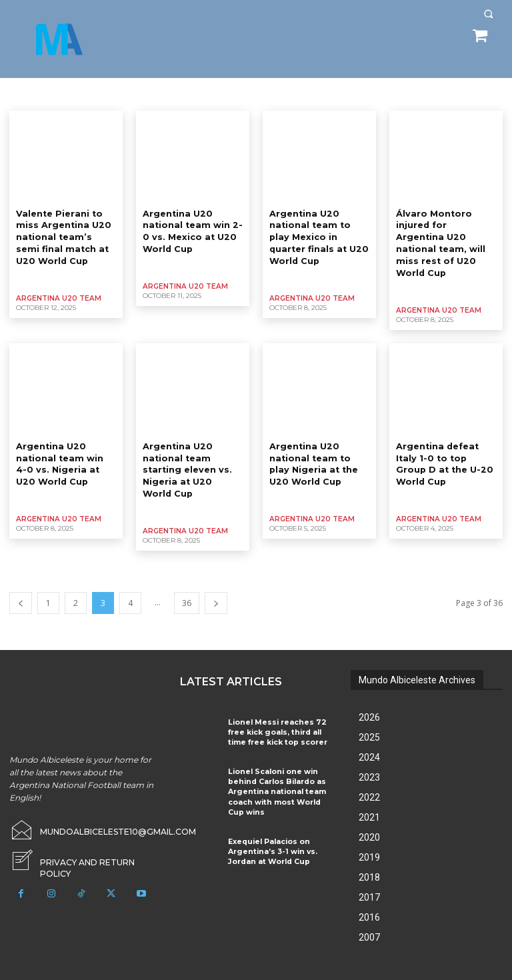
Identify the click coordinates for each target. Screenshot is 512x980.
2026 (369, 698)
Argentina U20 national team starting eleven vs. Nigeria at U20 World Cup (190, 452)
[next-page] (216, 584)
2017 (369, 878)
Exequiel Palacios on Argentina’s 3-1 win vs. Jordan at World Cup (268, 826)
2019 (369, 838)
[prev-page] (21, 584)
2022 (369, 778)
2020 (369, 818)
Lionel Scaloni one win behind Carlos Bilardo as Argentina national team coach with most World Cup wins (277, 769)
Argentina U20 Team (57, 294)
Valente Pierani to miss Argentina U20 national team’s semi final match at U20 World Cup (63, 235)
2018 (369, 858)
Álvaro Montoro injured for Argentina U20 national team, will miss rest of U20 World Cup (445, 235)
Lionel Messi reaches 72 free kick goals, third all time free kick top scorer (280, 712)
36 (187, 584)
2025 (369, 718)
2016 (369, 898)
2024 (369, 738)
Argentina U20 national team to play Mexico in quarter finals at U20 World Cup (317, 235)
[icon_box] (85, 837)
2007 (369, 918)
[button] (488, 14)
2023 (369, 758)
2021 (369, 798)
